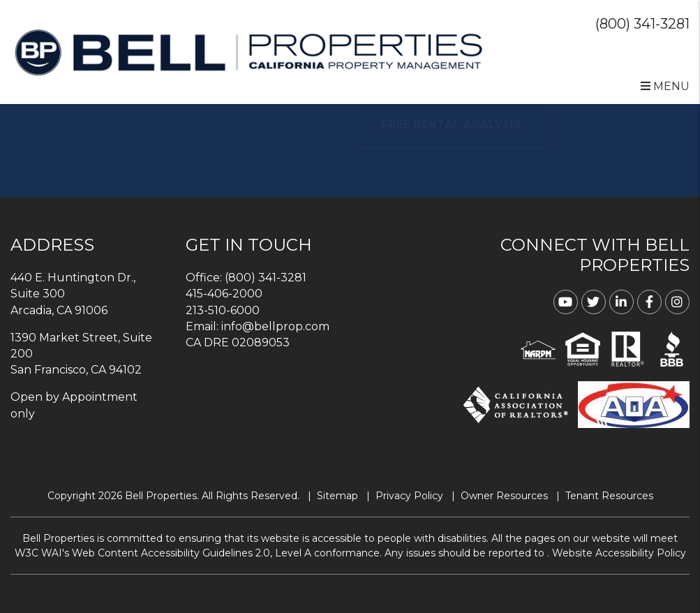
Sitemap (337, 496)
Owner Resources (504, 496)
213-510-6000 (223, 310)
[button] (566, 302)
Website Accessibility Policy (619, 553)
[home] (248, 51)
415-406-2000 (224, 294)
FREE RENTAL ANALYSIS (472, 125)
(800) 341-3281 (642, 24)
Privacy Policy (409, 496)
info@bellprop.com (275, 326)
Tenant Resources (609, 496)
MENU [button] (665, 86)
